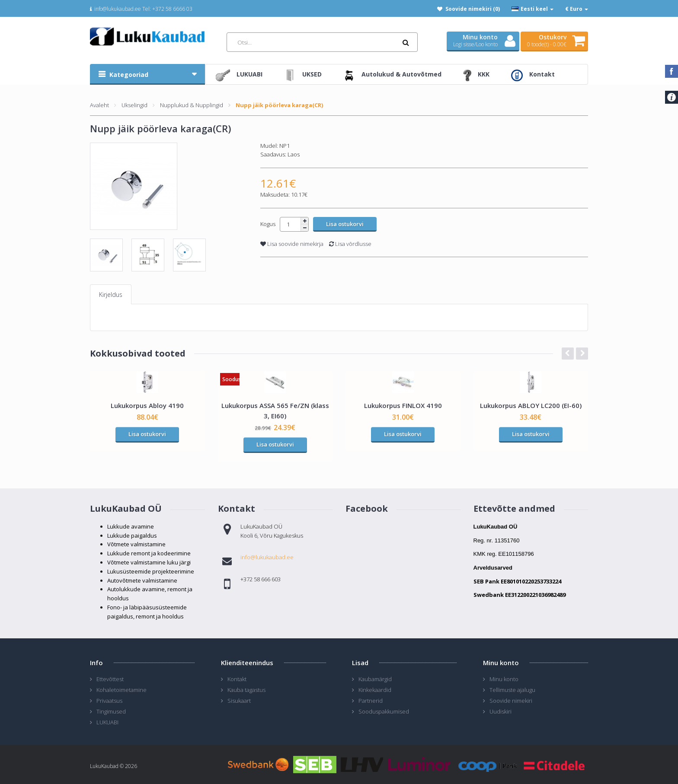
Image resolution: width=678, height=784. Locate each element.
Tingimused (111, 711)
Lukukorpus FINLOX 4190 (403, 405)
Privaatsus (109, 701)
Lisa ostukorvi (147, 434)
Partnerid (371, 701)
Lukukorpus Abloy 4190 (147, 405)
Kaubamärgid (375, 679)
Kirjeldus (111, 295)
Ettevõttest (110, 679)
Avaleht (99, 105)
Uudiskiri (501, 711)
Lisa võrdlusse (350, 244)
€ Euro (577, 9)
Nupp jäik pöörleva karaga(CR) (279, 105)
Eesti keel (532, 9)
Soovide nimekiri (511, 701)
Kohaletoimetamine (122, 690)
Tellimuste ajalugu (512, 690)
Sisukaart (239, 701)
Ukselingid (134, 105)
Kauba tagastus (246, 690)
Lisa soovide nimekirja (292, 244)
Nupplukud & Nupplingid (192, 105)
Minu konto (504, 679)
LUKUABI (107, 722)
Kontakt (237, 679)
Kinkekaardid (375, 690)
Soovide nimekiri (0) (473, 9)
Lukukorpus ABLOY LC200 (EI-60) (531, 405)
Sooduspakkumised (384, 711)
